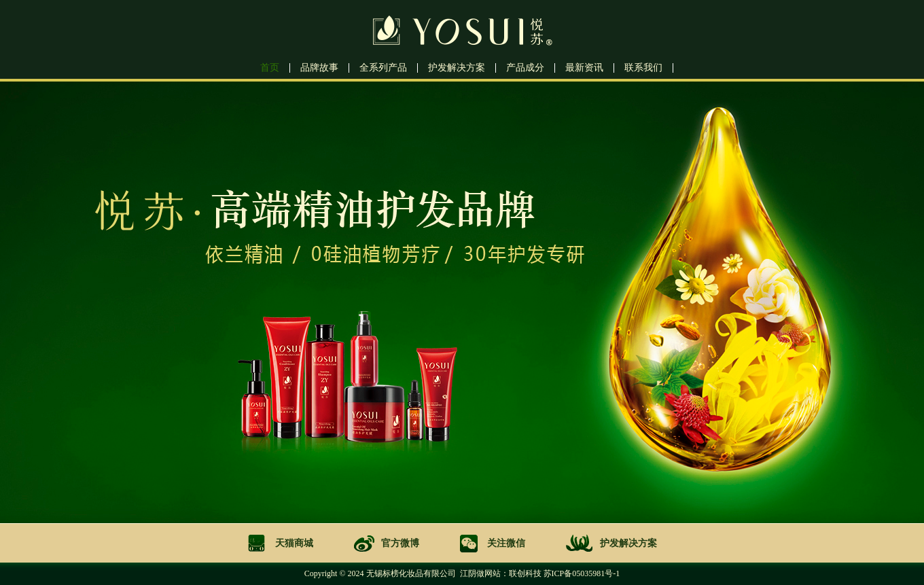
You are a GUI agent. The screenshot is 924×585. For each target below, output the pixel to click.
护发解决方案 (457, 68)
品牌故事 (319, 68)
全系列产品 (383, 68)
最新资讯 (584, 68)
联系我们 (643, 68)
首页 (270, 68)
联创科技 (525, 573)
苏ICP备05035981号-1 (582, 573)
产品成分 (525, 68)
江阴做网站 (480, 573)
